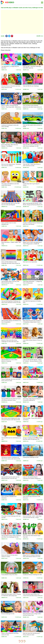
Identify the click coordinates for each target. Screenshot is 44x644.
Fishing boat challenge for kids (31, 457)
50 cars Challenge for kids (8, 614)
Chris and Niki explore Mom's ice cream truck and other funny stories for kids (33, 596)
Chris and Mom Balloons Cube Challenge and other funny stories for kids (11, 263)
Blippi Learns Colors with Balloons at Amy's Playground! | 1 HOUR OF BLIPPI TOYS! (32, 244)
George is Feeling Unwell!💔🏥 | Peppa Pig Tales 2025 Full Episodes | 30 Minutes (33, 439)
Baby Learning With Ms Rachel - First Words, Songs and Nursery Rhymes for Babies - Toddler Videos (33, 205)
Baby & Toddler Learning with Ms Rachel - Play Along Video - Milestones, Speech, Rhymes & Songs (11, 107)
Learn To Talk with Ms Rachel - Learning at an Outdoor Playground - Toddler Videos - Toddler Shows (32, 478)
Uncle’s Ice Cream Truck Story (31, 379)
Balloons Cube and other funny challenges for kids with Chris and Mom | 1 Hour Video (10, 342)
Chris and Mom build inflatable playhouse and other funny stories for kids (32, 107)
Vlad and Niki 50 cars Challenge (31, 86)
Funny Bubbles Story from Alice (9, 575)
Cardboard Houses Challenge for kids (32, 575)
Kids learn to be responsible (30, 262)
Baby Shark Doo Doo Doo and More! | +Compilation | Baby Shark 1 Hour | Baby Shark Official (32, 322)
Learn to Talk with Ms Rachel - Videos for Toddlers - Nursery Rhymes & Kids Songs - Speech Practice (32, 361)
